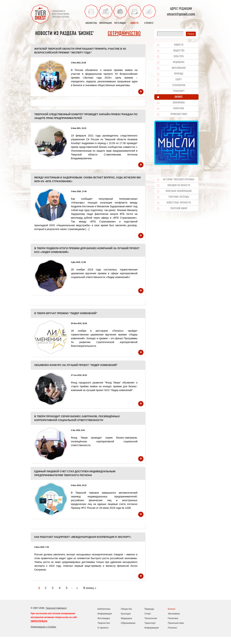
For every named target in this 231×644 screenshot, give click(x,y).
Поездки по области (179, 185)
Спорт (179, 80)
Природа (179, 74)
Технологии (179, 85)
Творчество (104, 623)
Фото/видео (104, 618)
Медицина (179, 62)
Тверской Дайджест (56, 608)
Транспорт (179, 91)
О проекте (103, 628)
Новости (179, 45)
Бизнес (179, 97)
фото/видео (120, 14)
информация (106, 14)
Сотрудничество (124, 34)
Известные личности (179, 203)
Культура (179, 57)
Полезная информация (179, 191)
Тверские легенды (179, 197)
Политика (179, 109)
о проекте (149, 14)
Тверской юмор (179, 209)
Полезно (172, 628)
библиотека (91, 14)
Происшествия (179, 114)
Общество (179, 51)
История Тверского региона (179, 180)
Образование (179, 68)
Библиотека (104, 609)
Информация (105, 614)
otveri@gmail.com (181, 14)
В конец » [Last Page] (90, 588)
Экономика (179, 103)
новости (134, 14)
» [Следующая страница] (77, 588)
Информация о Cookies (43, 627)
